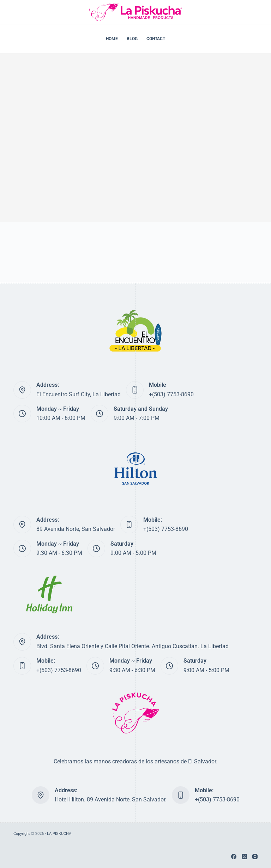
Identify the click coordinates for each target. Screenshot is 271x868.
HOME (112, 39)
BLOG (132, 39)
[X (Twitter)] (244, 857)
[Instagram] (255, 857)
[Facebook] (234, 857)
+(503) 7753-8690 (171, 394)
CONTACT (156, 39)
